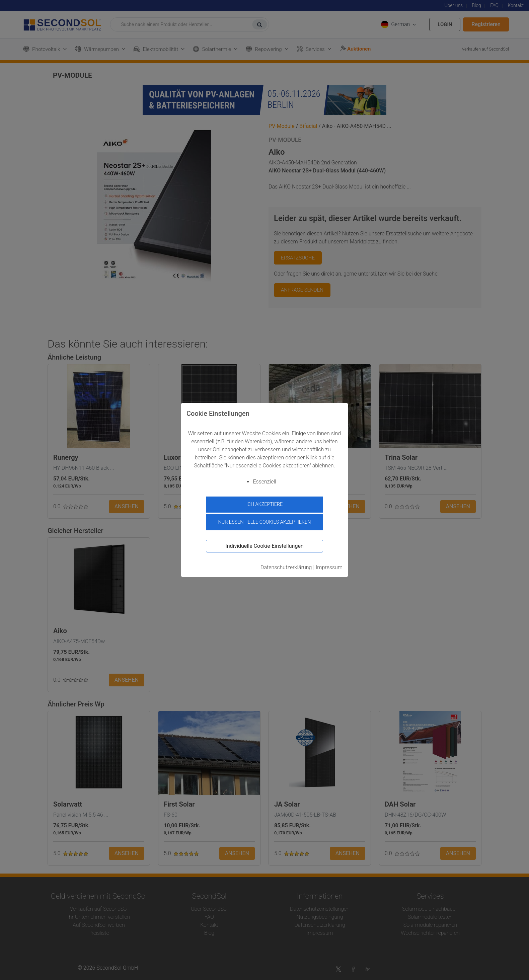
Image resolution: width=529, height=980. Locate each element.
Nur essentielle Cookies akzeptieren (264, 522)
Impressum (329, 567)
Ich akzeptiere (265, 504)
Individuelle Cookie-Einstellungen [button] (264, 546)
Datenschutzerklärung (286, 567)
